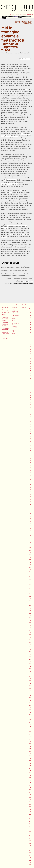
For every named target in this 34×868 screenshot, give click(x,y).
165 (30, 705)
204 (30, 800)
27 (30, 371)
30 (30, 378)
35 (30, 390)
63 (30, 458)
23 (30, 361)
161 (30, 695)
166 (30, 708)
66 (30, 465)
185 (30, 754)
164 (30, 703)
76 (30, 490)
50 (30, 427)
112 (30, 577)
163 (30, 700)
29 (30, 376)
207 (30, 807)
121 (30, 599)
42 (30, 407)
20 (30, 354)
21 (30, 356)
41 (30, 405)
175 (30, 729)
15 (30, 344)
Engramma (17, 8)
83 (30, 507)
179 (30, 739)
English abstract (25, 59)
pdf (30, 308)
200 (30, 790)
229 (30, 860)
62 (30, 456)
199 (30, 787)
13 (30, 339)
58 (30, 446)
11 (30, 335)
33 (30, 385)
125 (30, 608)
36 (30, 393)
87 (30, 516)
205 (30, 802)
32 (30, 383)
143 (30, 652)
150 (30, 669)
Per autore (5, 308)
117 (30, 589)
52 (30, 431)
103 (30, 555)
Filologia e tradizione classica (5, 319)
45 (30, 415)
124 (30, 606)
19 (30, 352)
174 (30, 727)
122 (30, 601)
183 (30, 749)
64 (30, 461)
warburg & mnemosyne (4, 17)
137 (30, 637)
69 (30, 473)
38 (30, 398)
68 (30, 470)
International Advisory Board (16, 317)
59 (30, 448)
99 (30, 545)
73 (30, 482)
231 (30, 865)
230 (30, 863)
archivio (12, 16)
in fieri (24, 16)
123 (30, 603)
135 (30, 632)
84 (30, 509)
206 (30, 804)
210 (30, 814)
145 (30, 657)
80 (30, 499)
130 (30, 620)
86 (30, 514)
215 (30, 826)
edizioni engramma (20, 17)
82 (30, 504)
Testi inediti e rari (5, 339)
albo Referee (15, 321)
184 (30, 751)
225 (30, 850)
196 (30, 780)
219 (30, 836)
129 (30, 618)
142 (30, 649)
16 (30, 347)
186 (30, 756)
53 (30, 434)
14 (30, 342)
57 (30, 444)
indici (8, 16)
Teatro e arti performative (6, 329)
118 (30, 591)
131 (30, 623)
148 (30, 664)
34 (30, 388)
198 (30, 785)
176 (30, 732)
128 (30, 616)
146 (30, 659)
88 (30, 519)
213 (30, 821)
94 (30, 533)
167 (30, 710)
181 (30, 744)
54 (30, 436)
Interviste (5, 336)
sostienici (15, 308)
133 (30, 628)
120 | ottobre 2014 (24, 22)
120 (30, 596)
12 (30, 337)
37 (30, 395)
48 (30, 422)
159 (30, 691)
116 (30, 586)
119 (30, 594)
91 (30, 526)
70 (30, 475)
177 (30, 734)
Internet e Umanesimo (6, 333)
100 (30, 548)
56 (30, 441)
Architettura (5, 312)
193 (30, 773)
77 (30, 492)
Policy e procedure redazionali (15, 311)
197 (30, 783)
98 (30, 543)
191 (30, 768)
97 (30, 540)
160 (30, 693)
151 (30, 671)
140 (30, 645)
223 (30, 846)
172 (30, 722)
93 (30, 531)
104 (30, 557)
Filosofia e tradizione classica (5, 324)
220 (30, 838)
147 (30, 662)
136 (30, 635)
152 (30, 674)
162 (30, 698)
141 (30, 647)
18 (30, 349)
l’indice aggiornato (10, 180)
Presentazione (16, 336)
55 (30, 439)
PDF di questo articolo (27, 281)
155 (30, 681)
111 (30, 574)
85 (30, 511)
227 (30, 855)
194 (30, 775)
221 (30, 841)
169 (30, 715)
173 (30, 725)
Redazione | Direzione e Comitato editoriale (15, 326)
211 (30, 817)
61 (30, 453)
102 (30, 553)
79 (30, 497)
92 (30, 528)
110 (30, 572)
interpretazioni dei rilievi (10, 184)
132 (30, 625)
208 (30, 809)
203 (30, 797)
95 (30, 536)
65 (30, 463)
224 (30, 848)
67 (30, 468)
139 (30, 642)
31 (30, 381)
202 (30, 795)
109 (30, 570)
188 (30, 761)
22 (30, 359)
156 (30, 683)
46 (30, 417)
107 (30, 565)
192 (30, 771)
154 (30, 679)
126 (30, 611)
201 (30, 792)
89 (30, 521)
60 (30, 451)
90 (30, 524)
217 (30, 831)
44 (30, 412)
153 (30, 676)
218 (30, 834)
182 (30, 746)
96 (30, 538)
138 (30, 640)
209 (30, 812)
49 (30, 424)
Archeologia (5, 310)
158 (30, 688)
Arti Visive (5, 315)
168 (30, 712)
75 (30, 487)
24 (30, 364)
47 (30, 419)
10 (30, 332)
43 (30, 410)
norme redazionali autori (15, 332)
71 (30, 478)
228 (30, 858)
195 (30, 778)
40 (30, 402)
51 (30, 429)
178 (30, 737)
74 (30, 485)
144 (30, 654)
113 (30, 579)
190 (30, 766)
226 (30, 853)
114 (30, 582)
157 (30, 686)
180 (30, 741)
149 (30, 666)
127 (30, 613)
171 (30, 720)
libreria (16, 16)
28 (30, 373)
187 (30, 758)
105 (30, 560)
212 (30, 819)
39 (30, 400)
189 (30, 763)
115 (30, 584)
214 (30, 824)
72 (30, 480)
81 (30, 502)
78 (30, 494)
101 (30, 550)
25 (30, 366)
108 (30, 567)
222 (30, 843)
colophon (28, 16)
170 (30, 717)
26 (30, 369)
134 (30, 630)
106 (30, 562)
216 (30, 829)
